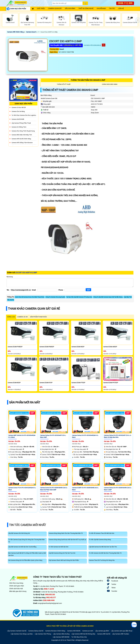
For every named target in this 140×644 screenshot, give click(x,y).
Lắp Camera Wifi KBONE (61, 637)
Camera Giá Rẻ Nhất (18, 119)
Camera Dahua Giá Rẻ (36, 631)
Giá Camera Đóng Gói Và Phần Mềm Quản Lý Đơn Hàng (25, 560)
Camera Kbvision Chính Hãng (55, 631)
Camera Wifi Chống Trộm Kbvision (22, 143)
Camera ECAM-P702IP (78, 383)
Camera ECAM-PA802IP (47, 347)
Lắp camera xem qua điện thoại (122, 631)
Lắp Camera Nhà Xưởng (61, 634)
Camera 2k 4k (23, 317)
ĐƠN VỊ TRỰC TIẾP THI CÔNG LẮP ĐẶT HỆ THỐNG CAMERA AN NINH (70, 626)
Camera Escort (31, 32)
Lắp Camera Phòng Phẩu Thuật (21, 123)
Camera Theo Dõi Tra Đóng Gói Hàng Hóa (102, 560)
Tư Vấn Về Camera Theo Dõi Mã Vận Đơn (102, 533)
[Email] (47, 290)
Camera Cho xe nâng (18, 111)
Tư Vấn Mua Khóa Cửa (79, 637)
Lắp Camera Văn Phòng (43, 634)
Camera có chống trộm (19, 127)
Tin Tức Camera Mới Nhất (28, 525)
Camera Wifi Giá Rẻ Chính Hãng (21, 139)
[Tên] (21, 290)
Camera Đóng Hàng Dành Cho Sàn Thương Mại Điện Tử (66, 533)
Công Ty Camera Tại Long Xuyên (55, 297)
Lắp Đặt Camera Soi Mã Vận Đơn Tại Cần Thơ (103, 547)
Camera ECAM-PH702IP (111, 383)
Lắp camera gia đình (102, 631)
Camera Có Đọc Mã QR (19, 107)
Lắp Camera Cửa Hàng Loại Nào (22, 634)
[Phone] (75, 290)
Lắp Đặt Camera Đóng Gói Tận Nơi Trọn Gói (62, 553)
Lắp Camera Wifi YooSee (120, 634)
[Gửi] (88, 290)
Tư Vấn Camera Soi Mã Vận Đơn (59, 547)
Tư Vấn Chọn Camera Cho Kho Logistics (24, 115)
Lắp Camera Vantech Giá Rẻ (17, 631)
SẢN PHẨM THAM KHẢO (38, 317)
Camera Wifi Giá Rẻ (104, 634)
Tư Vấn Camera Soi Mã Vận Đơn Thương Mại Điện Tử (105, 553)
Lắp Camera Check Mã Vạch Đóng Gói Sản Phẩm (64, 560)
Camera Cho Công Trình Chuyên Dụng (23, 131)
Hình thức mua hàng (16, 583)
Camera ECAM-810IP (46, 383)
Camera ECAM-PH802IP (15, 347)
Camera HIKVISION (74, 631)
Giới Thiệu (41, 9)
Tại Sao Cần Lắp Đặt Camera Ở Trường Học (79, 297)
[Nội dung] (70, 283)
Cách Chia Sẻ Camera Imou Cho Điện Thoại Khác (30, 297)
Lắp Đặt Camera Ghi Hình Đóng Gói (19, 533)
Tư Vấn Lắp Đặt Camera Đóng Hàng (100, 540)
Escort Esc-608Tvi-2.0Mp (49, 32)
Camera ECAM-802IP (78, 347)
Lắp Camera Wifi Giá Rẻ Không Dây (83, 634)
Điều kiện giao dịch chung (18, 591)
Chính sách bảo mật (16, 589)
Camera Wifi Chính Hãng (15, 32)
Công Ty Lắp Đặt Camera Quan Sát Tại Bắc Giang (108, 297)
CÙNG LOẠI (11, 317)
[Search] (67, 3)
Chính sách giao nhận (17, 586)
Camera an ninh (88, 631)
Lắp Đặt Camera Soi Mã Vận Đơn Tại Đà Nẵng (22, 547)
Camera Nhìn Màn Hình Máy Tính (22, 135)
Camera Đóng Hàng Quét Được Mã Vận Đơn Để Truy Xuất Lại (67, 540)
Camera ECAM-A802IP (110, 347)
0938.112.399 (125, 3)
